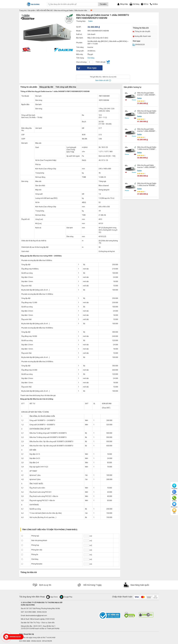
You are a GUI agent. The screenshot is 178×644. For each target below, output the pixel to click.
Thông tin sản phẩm (29, 87)
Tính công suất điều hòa (66, 87)
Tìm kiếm (103, 4)
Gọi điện (174, 499)
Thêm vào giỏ (103, 62)
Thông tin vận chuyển (141, 31)
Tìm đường (174, 486)
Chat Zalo (174, 493)
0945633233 (139, 45)
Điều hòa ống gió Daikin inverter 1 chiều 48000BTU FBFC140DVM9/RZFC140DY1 (148, 131)
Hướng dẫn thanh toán (142, 36)
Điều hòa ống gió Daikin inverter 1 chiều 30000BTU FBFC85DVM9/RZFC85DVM (147, 95)
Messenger (174, 505)
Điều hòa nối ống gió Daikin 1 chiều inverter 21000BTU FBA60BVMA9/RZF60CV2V (147, 149)
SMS (174, 511)
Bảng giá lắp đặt (46, 87)
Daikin (140, 98)
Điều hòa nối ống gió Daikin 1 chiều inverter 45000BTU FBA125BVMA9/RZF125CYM (148, 185)
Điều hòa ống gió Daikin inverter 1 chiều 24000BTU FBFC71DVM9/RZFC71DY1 (147, 167)
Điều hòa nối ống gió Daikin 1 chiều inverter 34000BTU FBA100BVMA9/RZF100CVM (147, 113)
